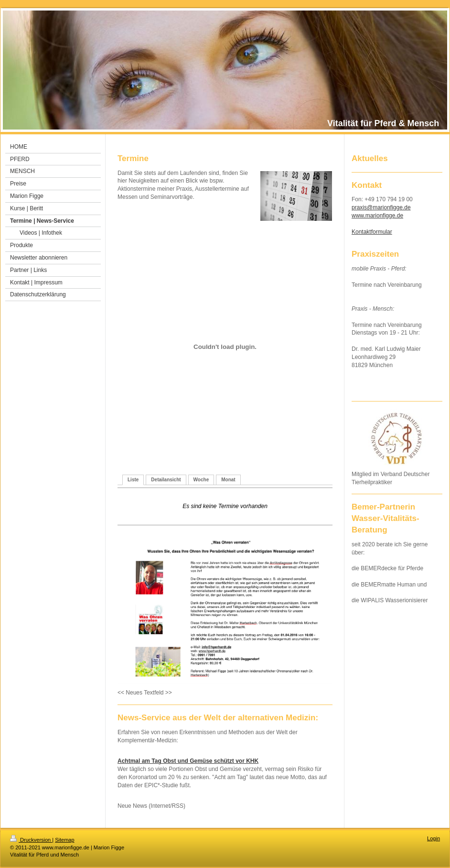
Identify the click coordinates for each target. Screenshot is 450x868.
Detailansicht (166, 480)
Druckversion (31, 840)
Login (434, 838)
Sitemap (64, 840)
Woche (201, 480)
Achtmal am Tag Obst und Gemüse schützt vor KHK (188, 761)
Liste (133, 480)
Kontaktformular (372, 232)
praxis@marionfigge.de (381, 207)
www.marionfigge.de (377, 216)
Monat (228, 480)
